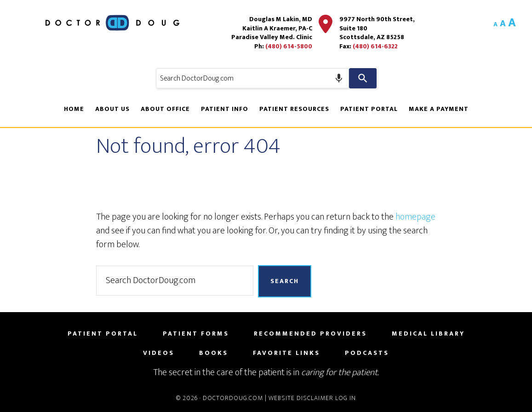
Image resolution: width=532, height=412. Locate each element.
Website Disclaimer (301, 398)
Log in (346, 398)
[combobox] (252, 78)
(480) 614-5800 (289, 46)
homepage (415, 217)
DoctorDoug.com (233, 398)
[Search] (363, 78)
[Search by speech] (339, 78)
